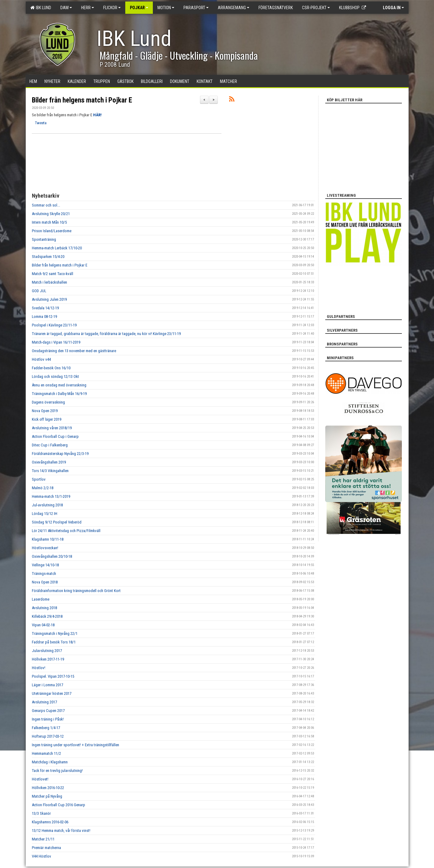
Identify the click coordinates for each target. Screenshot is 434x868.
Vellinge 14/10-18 (45, 565)
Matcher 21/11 (43, 839)
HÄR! (97, 115)
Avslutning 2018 (44, 608)
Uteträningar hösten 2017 (52, 693)
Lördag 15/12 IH (45, 514)
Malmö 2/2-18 (43, 488)
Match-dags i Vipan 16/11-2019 (56, 342)
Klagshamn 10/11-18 (48, 539)
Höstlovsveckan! (45, 548)
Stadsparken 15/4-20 (48, 257)
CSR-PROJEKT (316, 8)
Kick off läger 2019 (47, 419)
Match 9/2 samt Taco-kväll (53, 274)
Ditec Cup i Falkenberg (50, 445)
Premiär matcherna (46, 848)
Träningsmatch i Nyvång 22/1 (55, 633)
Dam (66, 8)
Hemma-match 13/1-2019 (51, 496)
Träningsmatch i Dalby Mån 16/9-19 (59, 394)
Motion (166, 8)
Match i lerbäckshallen (49, 282)
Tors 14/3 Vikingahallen (50, 471)
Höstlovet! (40, 779)
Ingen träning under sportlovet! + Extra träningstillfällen (75, 745)
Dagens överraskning (48, 402)
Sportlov (39, 479)
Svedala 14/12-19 (45, 308)
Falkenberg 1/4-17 (46, 728)
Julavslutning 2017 (47, 651)
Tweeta (41, 123)
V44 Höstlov (42, 856)
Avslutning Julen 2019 (49, 299)
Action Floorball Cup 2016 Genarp (58, 805)
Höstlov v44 (41, 359)
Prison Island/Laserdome (52, 231)
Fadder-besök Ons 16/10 (51, 368)
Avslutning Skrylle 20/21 (51, 214)
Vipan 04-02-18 (43, 625)
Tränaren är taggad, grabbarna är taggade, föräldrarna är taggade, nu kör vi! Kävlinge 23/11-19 (106, 334)
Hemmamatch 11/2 (46, 753)
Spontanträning (44, 239)
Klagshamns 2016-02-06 (50, 822)
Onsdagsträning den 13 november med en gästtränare (74, 351)
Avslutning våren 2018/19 (52, 428)
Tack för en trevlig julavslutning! (57, 771)
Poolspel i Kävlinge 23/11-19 (54, 325)
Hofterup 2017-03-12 (48, 736)
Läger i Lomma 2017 (47, 685)
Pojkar (139, 8)
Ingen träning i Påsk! (48, 719)
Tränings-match (44, 574)
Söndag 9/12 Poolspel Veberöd (57, 522)
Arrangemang (234, 8)
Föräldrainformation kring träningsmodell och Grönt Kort (76, 591)
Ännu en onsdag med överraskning (59, 385)
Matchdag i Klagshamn (50, 762)
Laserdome (41, 599)
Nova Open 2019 (45, 411)
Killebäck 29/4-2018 (47, 616)
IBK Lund (41, 8)
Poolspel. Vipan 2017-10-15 (53, 676)
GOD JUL (39, 291)
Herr (88, 8)
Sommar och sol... (46, 205)
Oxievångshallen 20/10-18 (52, 556)
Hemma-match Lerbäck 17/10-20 (57, 248)
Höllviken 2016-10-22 (48, 788)
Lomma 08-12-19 (44, 317)
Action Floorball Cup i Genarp (55, 436)
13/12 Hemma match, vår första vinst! (61, 831)
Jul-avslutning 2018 (47, 505)
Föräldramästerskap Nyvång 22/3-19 (60, 454)
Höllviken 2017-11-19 (48, 659)
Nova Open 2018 (45, 582)
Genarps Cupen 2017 (48, 711)
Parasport (196, 8)
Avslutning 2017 (44, 702)
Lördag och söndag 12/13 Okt (55, 376)
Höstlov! (39, 668)
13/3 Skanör (41, 813)
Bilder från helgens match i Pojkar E (82, 100)
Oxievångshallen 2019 (49, 462)
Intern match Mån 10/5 (49, 222)
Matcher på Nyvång (47, 796)
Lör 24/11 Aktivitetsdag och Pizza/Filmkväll (66, 531)
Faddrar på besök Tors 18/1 (54, 642)
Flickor (112, 8)
